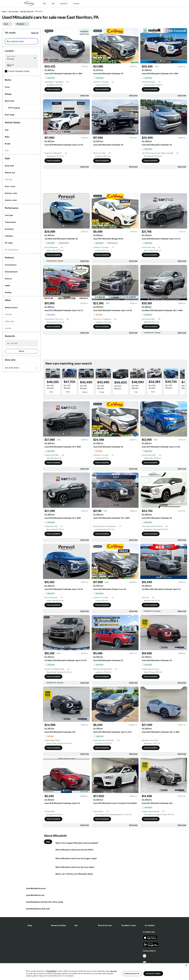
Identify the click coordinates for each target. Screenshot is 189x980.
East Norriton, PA (27, 11)
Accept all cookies (153, 973)
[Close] (186, 965)
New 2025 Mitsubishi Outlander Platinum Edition (137, 389)
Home (4, 11)
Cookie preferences (132, 973)
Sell (53, 4)
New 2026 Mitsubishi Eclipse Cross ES (171, 388)
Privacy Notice (51, 971)
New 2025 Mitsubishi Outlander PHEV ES (86, 390)
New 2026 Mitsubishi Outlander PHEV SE (120, 390)
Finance (76, 4)
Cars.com (113, 971)
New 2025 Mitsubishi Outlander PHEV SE (52, 389)
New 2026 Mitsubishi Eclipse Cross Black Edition (153, 389)
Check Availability (53, 89)
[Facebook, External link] (145, 959)
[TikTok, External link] (145, 956)
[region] (94, 971)
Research (64, 4)
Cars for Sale (13, 11)
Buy (44, 4)
